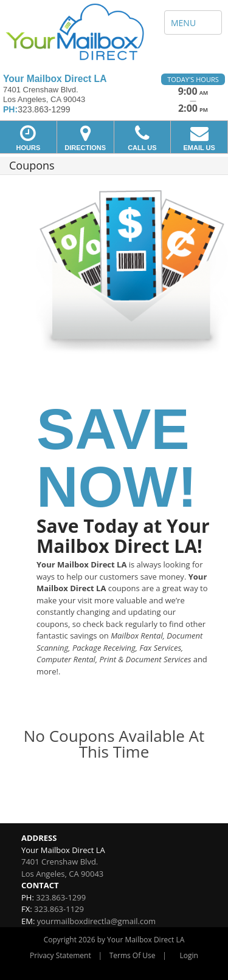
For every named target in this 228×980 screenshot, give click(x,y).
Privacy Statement (60, 955)
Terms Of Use (133, 955)
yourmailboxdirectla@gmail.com (96, 921)
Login (189, 955)
